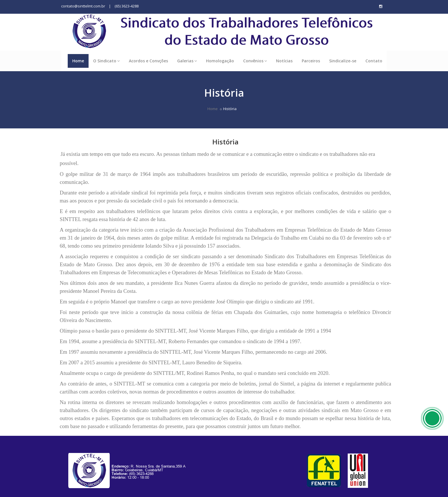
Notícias (284, 61)
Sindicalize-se (343, 61)
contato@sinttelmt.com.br (83, 6)
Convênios (255, 61)
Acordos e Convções (148, 61)
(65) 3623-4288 (127, 6)
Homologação (220, 61)
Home (78, 61)
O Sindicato (106, 61)
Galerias (187, 61)
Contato (374, 61)
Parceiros (311, 61)
